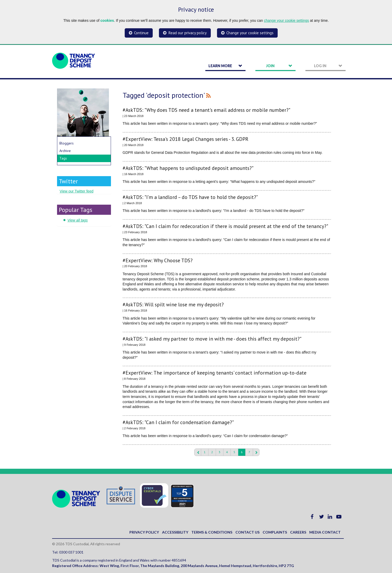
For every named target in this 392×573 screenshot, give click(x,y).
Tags (63, 158)
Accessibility (175, 532)
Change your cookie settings (250, 33)
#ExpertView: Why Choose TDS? (158, 260)
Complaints (275, 532)
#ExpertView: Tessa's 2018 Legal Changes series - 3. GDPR (185, 139)
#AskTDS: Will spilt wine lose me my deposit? (173, 304)
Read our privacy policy (188, 33)
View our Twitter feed (76, 191)
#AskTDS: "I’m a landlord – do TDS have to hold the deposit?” (190, 197)
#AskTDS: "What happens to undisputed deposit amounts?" (188, 168)
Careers (298, 532)
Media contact (325, 532)
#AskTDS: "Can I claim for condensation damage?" (178, 422)
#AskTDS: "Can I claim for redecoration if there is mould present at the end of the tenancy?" (225, 226)
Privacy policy (144, 532)
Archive (65, 151)
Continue (141, 33)
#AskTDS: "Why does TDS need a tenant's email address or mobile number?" (206, 110)
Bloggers (66, 143)
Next (256, 452)
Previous (198, 452)
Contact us (247, 532)
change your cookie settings (286, 20)
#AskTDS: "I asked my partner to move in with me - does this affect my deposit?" (212, 339)
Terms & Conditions (212, 532)
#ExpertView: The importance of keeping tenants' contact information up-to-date (215, 373)
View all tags (78, 220)
